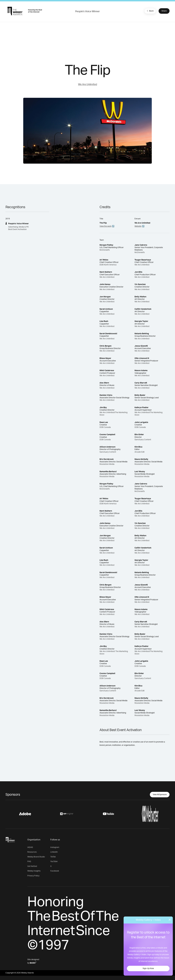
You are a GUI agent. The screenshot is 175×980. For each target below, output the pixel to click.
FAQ (29, 862)
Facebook (55, 871)
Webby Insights (34, 871)
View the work (105, 226)
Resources (32, 852)
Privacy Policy (33, 876)
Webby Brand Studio (36, 857)
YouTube (54, 862)
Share (164, 11)
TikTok (53, 857)
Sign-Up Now (148, 968)
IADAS (30, 847)
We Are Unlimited (88, 84)
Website (138, 226)
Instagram (55, 847)
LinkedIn (54, 852)
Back (150, 11)
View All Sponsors (160, 795)
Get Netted (32, 866)
